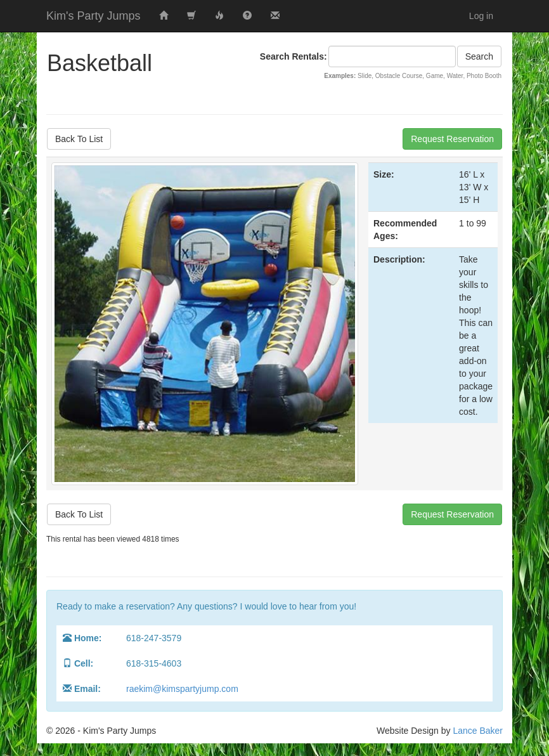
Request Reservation (452, 139)
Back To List (79, 139)
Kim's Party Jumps (93, 16)
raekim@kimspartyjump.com (182, 689)
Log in (481, 16)
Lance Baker (478, 731)
